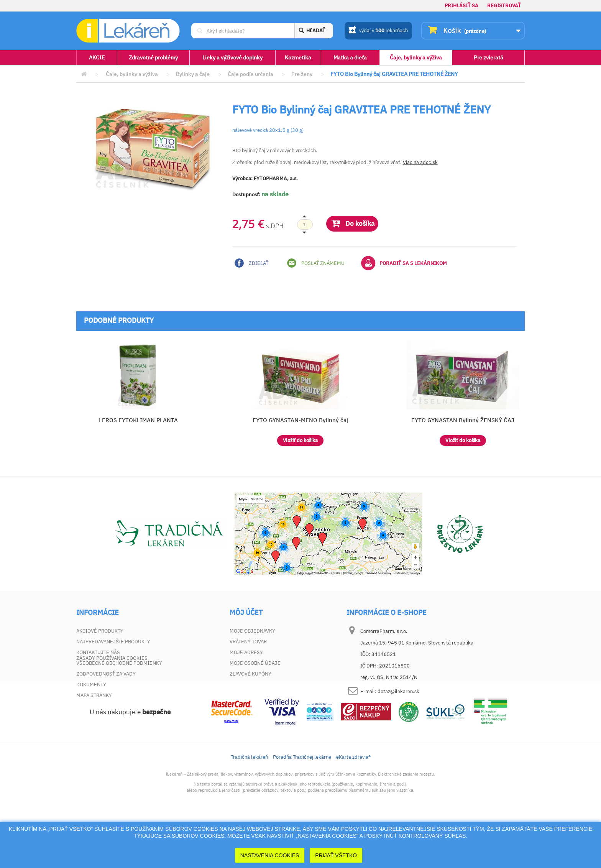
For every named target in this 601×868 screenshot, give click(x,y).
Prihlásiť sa (461, 6)
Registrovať (504, 6)
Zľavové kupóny (250, 674)
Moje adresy (246, 652)
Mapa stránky (94, 695)
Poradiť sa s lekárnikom (404, 263)
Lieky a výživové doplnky (232, 58)
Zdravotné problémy (153, 58)
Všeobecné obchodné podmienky (119, 663)
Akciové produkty (100, 631)
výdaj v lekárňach (378, 31)
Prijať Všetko (336, 855)
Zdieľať (251, 263)
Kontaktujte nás (98, 652)
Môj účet (246, 613)
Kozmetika (298, 58)
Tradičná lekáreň (249, 805)
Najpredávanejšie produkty (113, 642)
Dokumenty (91, 685)
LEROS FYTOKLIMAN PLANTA (138, 420)
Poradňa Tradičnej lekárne (302, 805)
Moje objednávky (252, 631)
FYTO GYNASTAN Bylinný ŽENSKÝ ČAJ (463, 420)
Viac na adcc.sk (420, 162)
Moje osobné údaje (255, 663)
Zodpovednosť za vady (106, 674)
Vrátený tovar (248, 642)
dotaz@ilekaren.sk (398, 691)
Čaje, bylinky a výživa (416, 58)
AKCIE (97, 58)
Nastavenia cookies (270, 855)
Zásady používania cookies (112, 706)
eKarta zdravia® (353, 805)
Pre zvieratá (489, 58)
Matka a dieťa (350, 58)
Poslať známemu (316, 263)
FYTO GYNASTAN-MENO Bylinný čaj (300, 420)
